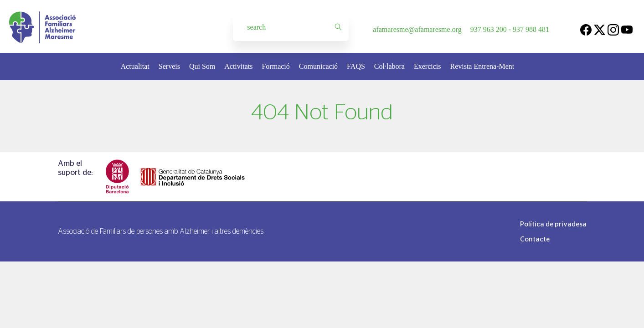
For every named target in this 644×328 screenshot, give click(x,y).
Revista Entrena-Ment (482, 66)
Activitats (238, 66)
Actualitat (135, 66)
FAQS (356, 66)
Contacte (535, 239)
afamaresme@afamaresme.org (417, 29)
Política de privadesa (553, 224)
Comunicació (318, 66)
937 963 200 (489, 29)
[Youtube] (627, 29)
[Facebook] (586, 29)
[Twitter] (600, 29)
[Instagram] (613, 29)
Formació (276, 66)
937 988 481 (531, 29)
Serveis (169, 66)
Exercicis (428, 66)
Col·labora (389, 66)
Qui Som (202, 66)
